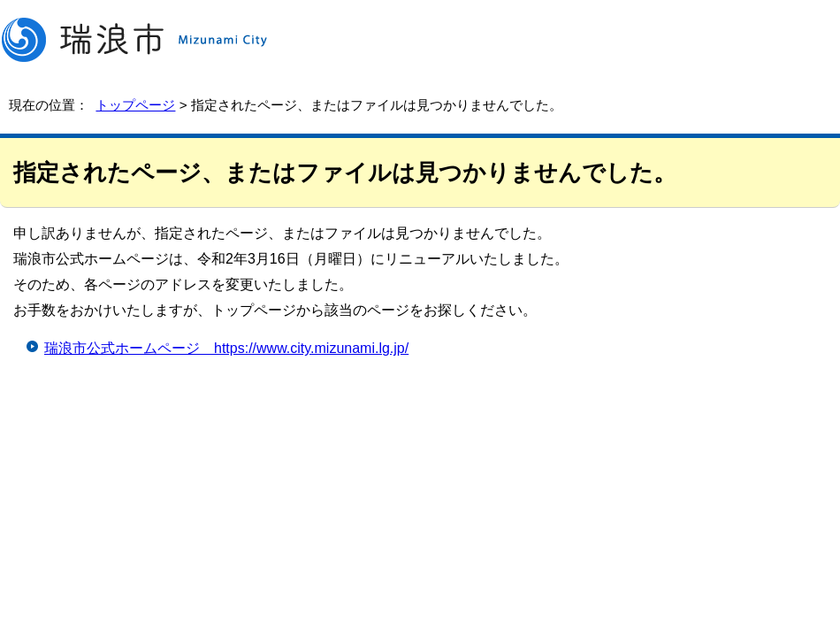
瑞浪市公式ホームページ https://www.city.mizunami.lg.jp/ (226, 348)
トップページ (135, 105)
